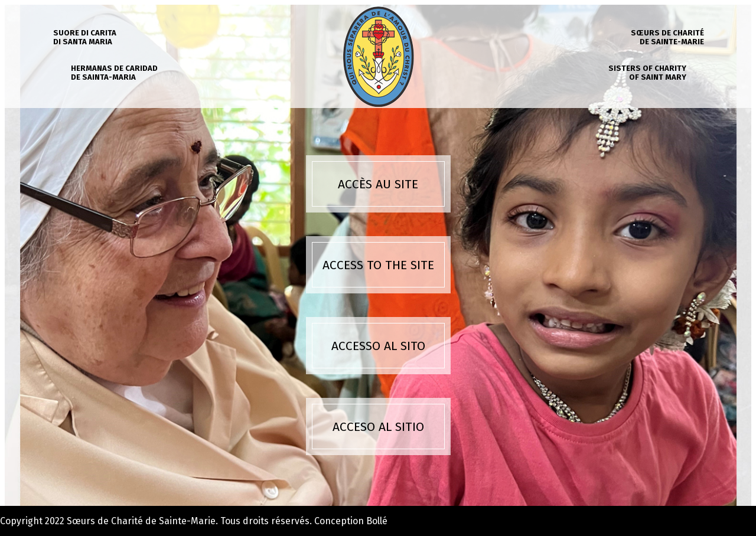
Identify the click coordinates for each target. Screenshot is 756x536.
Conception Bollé (351, 521)
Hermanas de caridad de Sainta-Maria (114, 73)
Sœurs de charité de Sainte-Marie (667, 37)
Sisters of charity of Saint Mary (647, 73)
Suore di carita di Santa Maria (85, 37)
